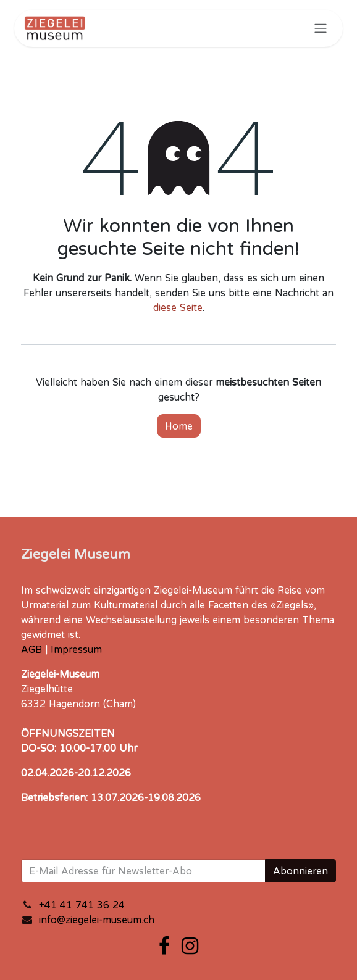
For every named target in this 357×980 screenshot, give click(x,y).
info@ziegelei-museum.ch (97, 920)
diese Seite (178, 307)
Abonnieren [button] (300, 871)
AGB (31, 649)
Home (179, 426)
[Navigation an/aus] (321, 28)
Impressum (76, 649)
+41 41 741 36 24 (82, 905)
